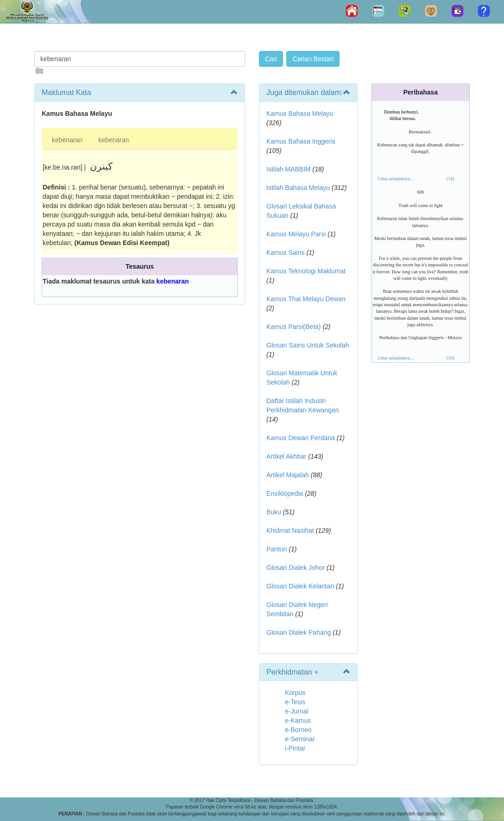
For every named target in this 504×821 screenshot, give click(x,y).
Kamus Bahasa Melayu (300, 114)
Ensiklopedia (285, 493)
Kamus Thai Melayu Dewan (306, 299)
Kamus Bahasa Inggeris (301, 141)
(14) (450, 179)
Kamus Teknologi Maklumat (306, 271)
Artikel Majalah (288, 475)
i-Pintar (295, 748)
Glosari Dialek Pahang (299, 632)
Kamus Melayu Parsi (296, 234)
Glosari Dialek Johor (296, 568)
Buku (274, 512)
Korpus (295, 693)
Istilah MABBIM (289, 169)
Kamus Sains (285, 253)
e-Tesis (295, 702)
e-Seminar (300, 739)
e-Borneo (298, 730)
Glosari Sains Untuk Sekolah (308, 345)
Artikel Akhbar (286, 456)
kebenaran (67, 140)
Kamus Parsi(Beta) (293, 327)
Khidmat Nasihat (290, 530)
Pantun (277, 549)
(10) (450, 358)
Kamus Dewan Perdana (301, 438)
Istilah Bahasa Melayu (298, 188)
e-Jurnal (297, 711)
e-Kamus (298, 720)
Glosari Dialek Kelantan (300, 586)
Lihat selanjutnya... (396, 179)
